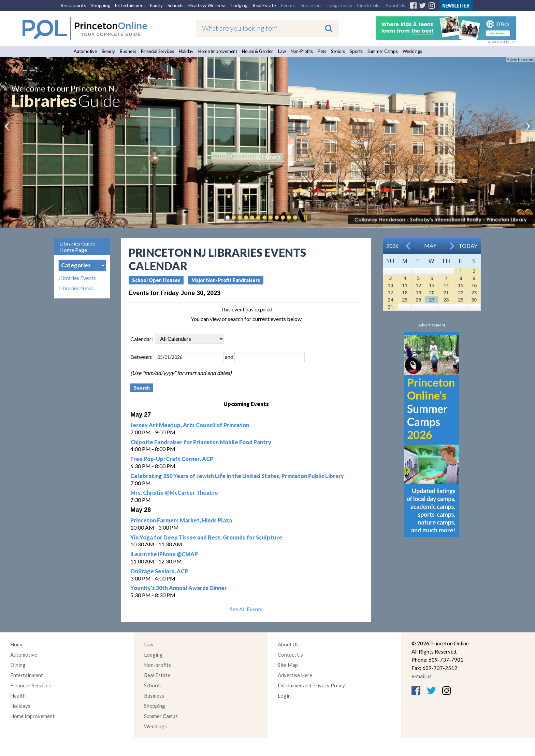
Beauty (109, 51)
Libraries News (76, 288)
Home (17, 644)
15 (461, 285)
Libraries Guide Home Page (77, 247)
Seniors (338, 51)
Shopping (100, 5)
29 (461, 300)
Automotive (85, 51)
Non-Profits (302, 51)
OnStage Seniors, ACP (159, 571)
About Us (395, 5)
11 (405, 285)
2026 (392, 246)
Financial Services (157, 51)
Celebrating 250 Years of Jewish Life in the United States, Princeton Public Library (237, 476)
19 (418, 292)
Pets (322, 51)
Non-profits (157, 665)
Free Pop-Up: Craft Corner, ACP (172, 459)
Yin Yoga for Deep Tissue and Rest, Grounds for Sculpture (206, 537)
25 (405, 300)
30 (474, 300)
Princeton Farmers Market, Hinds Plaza (181, 520)
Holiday (186, 51)
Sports (356, 51)
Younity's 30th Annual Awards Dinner (179, 588)
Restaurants (73, 5)
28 (446, 300)
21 (446, 292)
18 (405, 292)
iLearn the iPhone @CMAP (164, 554)
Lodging (240, 5)
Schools (176, 5)
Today (468, 246)
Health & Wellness (207, 5)
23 (474, 292)
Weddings (412, 51)
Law (282, 51)
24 (390, 300)
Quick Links (369, 5)
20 (432, 292)
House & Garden (258, 51)
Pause (305, 218)
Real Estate (264, 5)
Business (128, 51)
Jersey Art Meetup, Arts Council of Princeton (190, 425)
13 (432, 285)
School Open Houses (156, 280)
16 (474, 285)
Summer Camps (383, 51)
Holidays (20, 706)
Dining (18, 665)
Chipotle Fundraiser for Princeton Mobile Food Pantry (201, 442)
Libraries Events (77, 278)
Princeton (310, 5)
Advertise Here (295, 675)
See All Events (246, 609)
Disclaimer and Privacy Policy (311, 685)
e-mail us (422, 676)
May (430, 245)
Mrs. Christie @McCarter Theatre (174, 493)
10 (390, 285)
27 (432, 300)
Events (288, 5)
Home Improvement (218, 51)
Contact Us (290, 655)
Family (156, 5)
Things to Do (339, 5)
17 (390, 292)
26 (418, 300)
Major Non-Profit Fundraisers (226, 280)
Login (284, 696)
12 (418, 285)
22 (461, 292)
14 (446, 285)
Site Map (288, 665)
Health (18, 696)
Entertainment (130, 5)
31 (390, 307)
